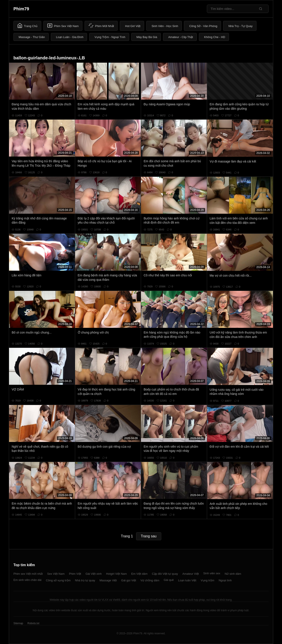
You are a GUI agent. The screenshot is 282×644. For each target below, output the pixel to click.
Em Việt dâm (139, 574)
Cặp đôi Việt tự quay (165, 574)
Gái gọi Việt (129, 580)
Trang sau (149, 536)
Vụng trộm (208, 580)
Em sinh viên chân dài (27, 580)
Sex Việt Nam (56, 574)
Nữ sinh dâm (233, 574)
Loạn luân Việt (187, 580)
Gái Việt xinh (94, 574)
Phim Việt (75, 574)
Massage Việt (108, 580)
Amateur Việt (191, 574)
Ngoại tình (225, 580)
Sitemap (18, 623)
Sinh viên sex (212, 573)
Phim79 (21, 9)
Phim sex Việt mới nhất (28, 574)
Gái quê (169, 580)
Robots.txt (33, 623)
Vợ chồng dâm (150, 580)
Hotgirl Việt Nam (116, 574)
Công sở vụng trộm (58, 580)
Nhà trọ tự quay (85, 580)
